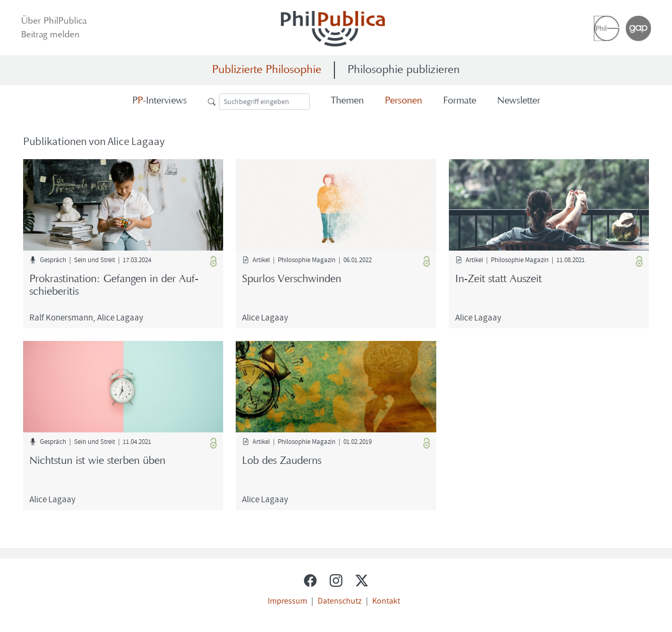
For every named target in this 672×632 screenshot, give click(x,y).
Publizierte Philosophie (267, 70)
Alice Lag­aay (120, 317)
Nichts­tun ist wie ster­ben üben (97, 461)
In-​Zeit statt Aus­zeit (498, 279)
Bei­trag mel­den (50, 35)
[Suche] (264, 102)
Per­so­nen (403, 101)
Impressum (287, 600)
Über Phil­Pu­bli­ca (54, 22)
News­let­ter (519, 101)
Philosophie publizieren (404, 70)
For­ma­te (460, 101)
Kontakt (386, 600)
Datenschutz (340, 600)
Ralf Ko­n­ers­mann (61, 317)
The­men (347, 101)
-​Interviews (160, 101)
